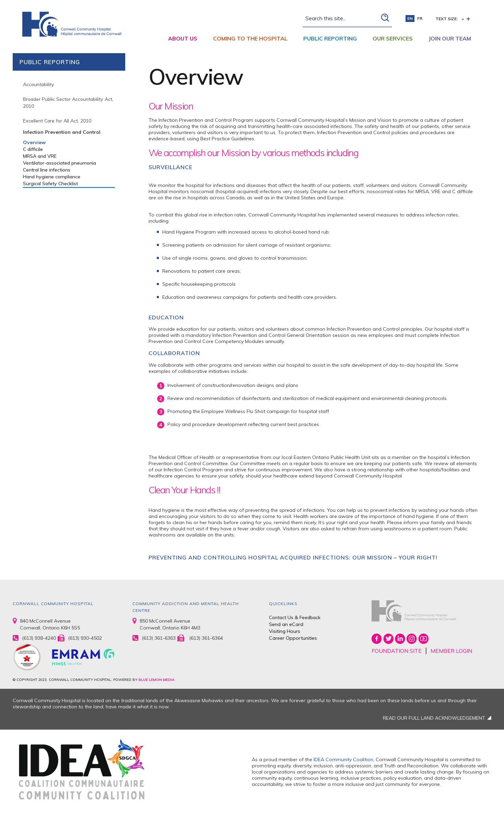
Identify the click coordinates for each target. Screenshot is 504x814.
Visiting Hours (285, 631)
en (410, 18)
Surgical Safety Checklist (50, 184)
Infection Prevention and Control (62, 132)
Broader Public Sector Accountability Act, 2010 (68, 103)
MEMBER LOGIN (451, 651)
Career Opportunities (293, 638)
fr (420, 18)
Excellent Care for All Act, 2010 (57, 121)
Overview (34, 142)
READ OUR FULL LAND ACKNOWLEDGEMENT (434, 718)
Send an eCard (286, 624)
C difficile (33, 149)
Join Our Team (450, 38)
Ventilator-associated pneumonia (60, 163)
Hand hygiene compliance (52, 177)
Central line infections (47, 170)
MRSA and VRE (40, 156)
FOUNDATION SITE (397, 651)
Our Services (393, 38)
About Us (183, 38)
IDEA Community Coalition (343, 759)
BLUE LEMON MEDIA (156, 680)
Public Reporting (330, 38)
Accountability (39, 84)
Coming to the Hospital (250, 38)
